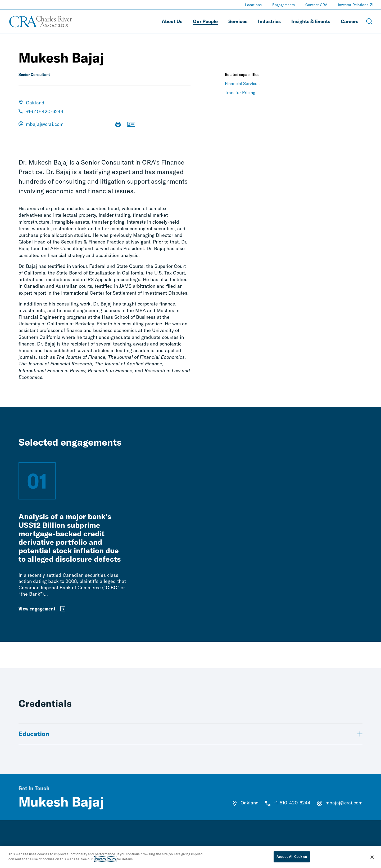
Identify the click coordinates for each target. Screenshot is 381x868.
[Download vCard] (131, 125)
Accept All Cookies (292, 857)
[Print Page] (118, 125)
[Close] (372, 857)
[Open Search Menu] (369, 21)
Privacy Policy (105, 859)
